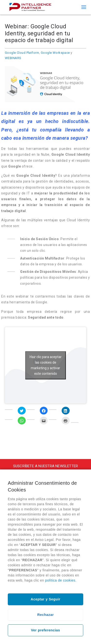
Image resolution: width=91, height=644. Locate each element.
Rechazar (46, 615)
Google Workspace (55, 53)
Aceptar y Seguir (45, 599)
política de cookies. (61, 580)
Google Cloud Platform (22, 53)
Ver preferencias (46, 630)
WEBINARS (13, 58)
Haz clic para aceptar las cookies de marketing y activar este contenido (46, 365)
